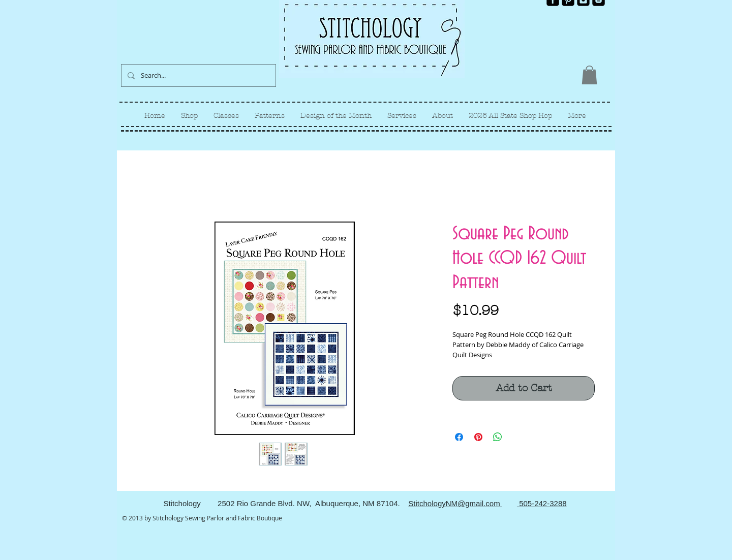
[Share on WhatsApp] (498, 437)
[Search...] (197, 75)
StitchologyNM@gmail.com (455, 503)
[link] (589, 75)
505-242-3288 (542, 503)
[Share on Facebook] (459, 437)
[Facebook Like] (588, 14)
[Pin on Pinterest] (478, 437)
